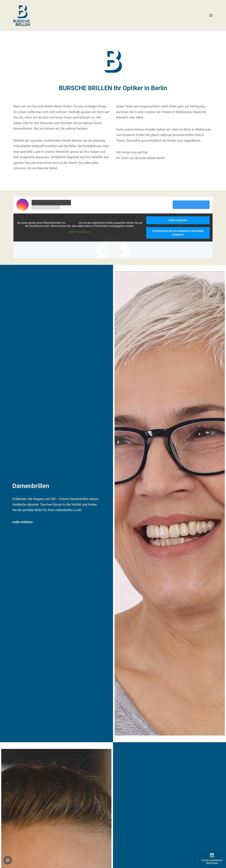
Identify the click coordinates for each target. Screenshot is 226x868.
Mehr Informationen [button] (80, 232)
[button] (211, 15)
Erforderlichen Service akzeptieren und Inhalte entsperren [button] (178, 233)
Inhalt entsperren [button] (178, 220)
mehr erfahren (23, 522)
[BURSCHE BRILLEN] (22, 15)
